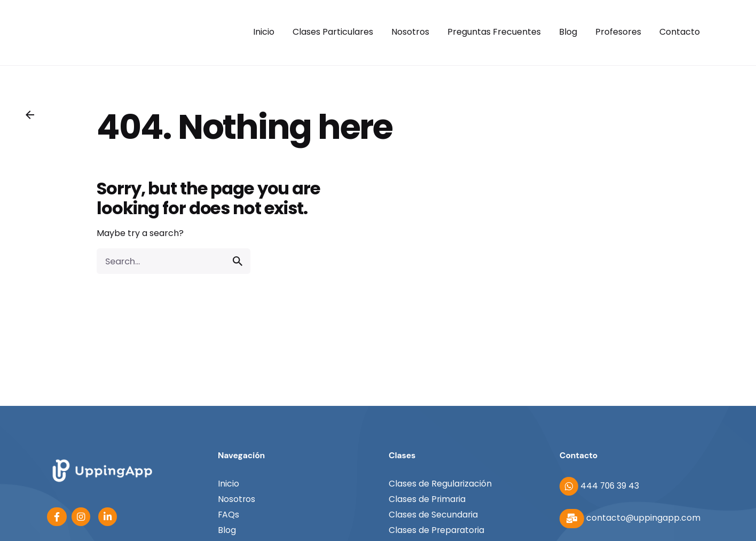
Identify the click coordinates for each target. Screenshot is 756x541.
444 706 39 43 (599, 486)
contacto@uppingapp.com (630, 518)
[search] (238, 261)
